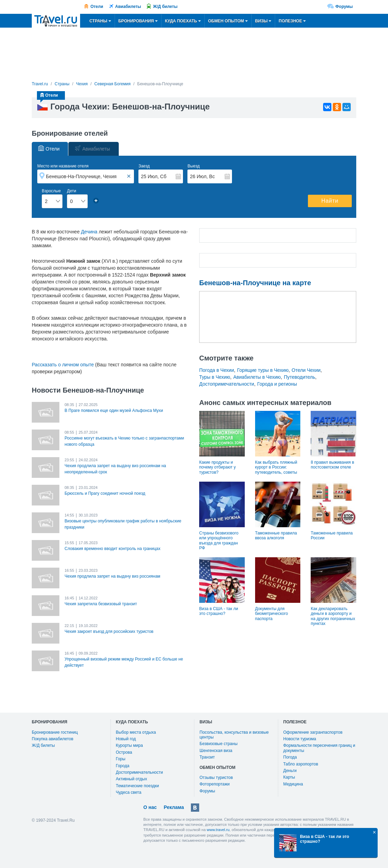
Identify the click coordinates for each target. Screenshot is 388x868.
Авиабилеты (128, 7)
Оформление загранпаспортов (313, 732)
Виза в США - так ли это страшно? (219, 611)
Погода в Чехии (217, 370)
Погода (290, 757)
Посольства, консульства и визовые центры (234, 735)
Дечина (89, 232)
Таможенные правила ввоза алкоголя (276, 536)
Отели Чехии (306, 370)
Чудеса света (129, 792)
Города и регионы (277, 384)
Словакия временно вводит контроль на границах (113, 549)
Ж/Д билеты (165, 7)
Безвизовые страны (219, 744)
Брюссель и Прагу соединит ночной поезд (105, 493)
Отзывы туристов (216, 778)
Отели (97, 7)
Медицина (293, 784)
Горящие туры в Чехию (263, 370)
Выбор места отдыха (136, 732)
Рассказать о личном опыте (63, 365)
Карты (289, 777)
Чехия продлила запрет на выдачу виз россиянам (112, 576)
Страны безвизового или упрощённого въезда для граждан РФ (219, 541)
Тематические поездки (138, 786)
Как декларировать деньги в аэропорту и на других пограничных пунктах (333, 616)
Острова (124, 752)
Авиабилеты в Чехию (257, 377)
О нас (150, 807)
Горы (121, 759)
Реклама (174, 807)
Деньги (290, 771)
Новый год (126, 739)
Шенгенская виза (216, 751)
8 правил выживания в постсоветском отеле (332, 465)
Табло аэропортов (301, 764)
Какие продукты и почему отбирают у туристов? (217, 467)
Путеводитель (299, 377)
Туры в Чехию (215, 377)
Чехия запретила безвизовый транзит (101, 604)
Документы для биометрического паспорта (271, 614)
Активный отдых (132, 779)
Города (123, 766)
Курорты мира (129, 745)
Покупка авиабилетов (52, 739)
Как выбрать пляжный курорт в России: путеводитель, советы (276, 467)
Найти (330, 201)
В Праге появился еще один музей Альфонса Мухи (114, 411)
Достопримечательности (227, 384)
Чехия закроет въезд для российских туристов (109, 631)
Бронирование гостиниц (55, 732)
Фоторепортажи (215, 784)
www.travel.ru (218, 830)
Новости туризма (300, 739)
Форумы (344, 7)
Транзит (207, 757)
